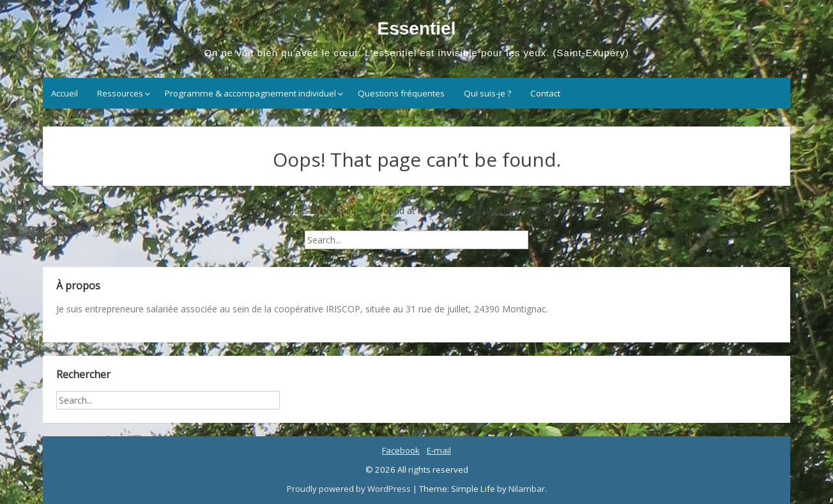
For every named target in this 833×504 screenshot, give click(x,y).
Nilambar (527, 489)
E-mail (439, 450)
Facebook (401, 450)
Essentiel (417, 28)
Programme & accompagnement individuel (250, 93)
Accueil (65, 93)
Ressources (120, 93)
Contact (545, 93)
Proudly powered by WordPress (350, 489)
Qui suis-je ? (487, 93)
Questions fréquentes (401, 93)
